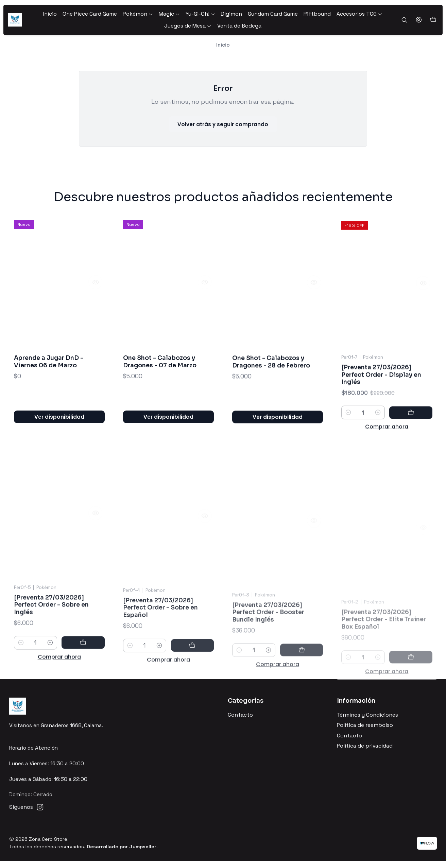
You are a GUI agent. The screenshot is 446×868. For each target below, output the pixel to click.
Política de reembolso (365, 732)
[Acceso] (419, 20)
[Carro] (433, 20)
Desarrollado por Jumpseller (122, 853)
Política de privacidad (365, 753)
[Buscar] (405, 20)
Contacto (240, 722)
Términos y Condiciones (367, 722)
